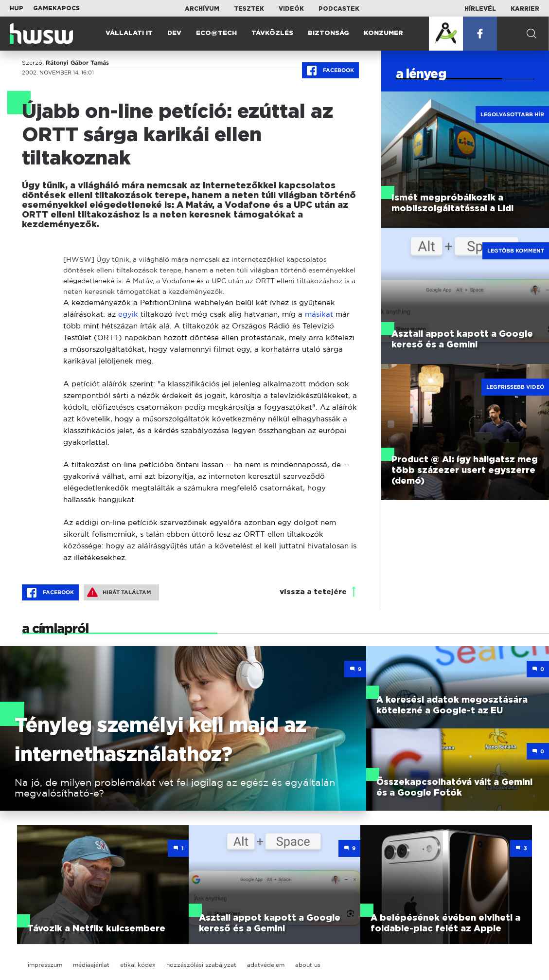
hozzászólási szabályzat (201, 965)
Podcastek (339, 9)
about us (308, 965)
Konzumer (383, 33)
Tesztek (249, 9)
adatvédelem (266, 965)
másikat (319, 314)
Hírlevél (480, 9)
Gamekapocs (56, 8)
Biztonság (328, 33)
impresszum (45, 965)
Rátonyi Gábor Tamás (77, 63)
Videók (291, 9)
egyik (128, 314)
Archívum (202, 9)
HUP (17, 8)
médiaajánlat (91, 965)
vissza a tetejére (313, 592)
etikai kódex (138, 965)
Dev (174, 33)
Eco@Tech (216, 33)
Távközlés (272, 33)
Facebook (330, 71)
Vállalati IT (129, 33)
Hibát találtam (119, 592)
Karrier (525, 9)
